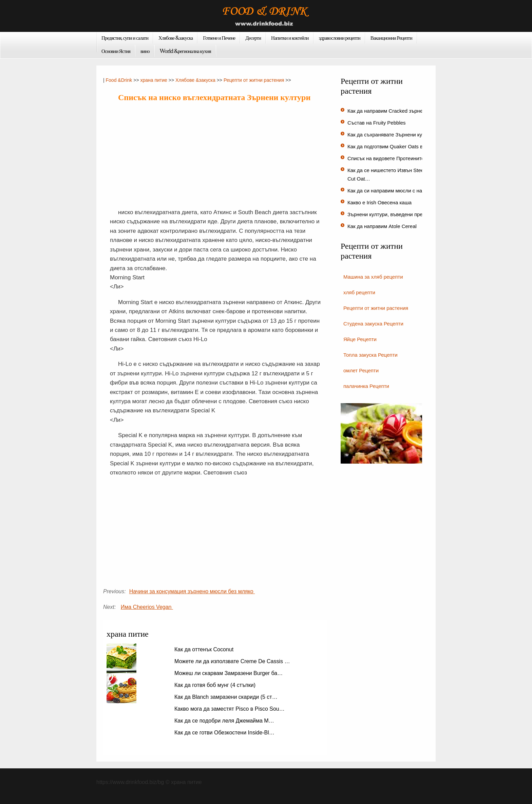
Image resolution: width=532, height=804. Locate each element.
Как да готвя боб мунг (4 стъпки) (216, 685)
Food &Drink (119, 80)
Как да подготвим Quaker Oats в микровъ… (398, 146)
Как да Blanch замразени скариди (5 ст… (226, 697)
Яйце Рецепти (360, 339)
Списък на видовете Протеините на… (392, 158)
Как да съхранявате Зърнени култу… (391, 135)
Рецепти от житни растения (254, 80)
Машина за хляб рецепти (373, 277)
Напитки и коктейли (290, 38)
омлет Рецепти (361, 370)
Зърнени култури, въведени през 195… (394, 214)
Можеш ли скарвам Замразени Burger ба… (229, 673)
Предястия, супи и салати (125, 38)
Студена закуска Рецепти (373, 324)
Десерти (253, 38)
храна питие (154, 80)
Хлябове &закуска (176, 38)
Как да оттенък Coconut (205, 649)
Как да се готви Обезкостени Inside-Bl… (224, 733)
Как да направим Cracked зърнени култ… (396, 111)
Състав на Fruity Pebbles (377, 123)
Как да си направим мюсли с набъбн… (393, 191)
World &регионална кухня (185, 51)
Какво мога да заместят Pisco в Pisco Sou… (230, 709)
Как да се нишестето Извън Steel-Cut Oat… (387, 174)
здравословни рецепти (340, 38)
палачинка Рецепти (366, 386)
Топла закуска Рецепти (370, 355)
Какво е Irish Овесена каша (380, 202)
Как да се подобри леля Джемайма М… (224, 721)
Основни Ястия (116, 51)
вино (145, 51)
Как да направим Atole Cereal (383, 226)
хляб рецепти (359, 292)
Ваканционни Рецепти (391, 38)
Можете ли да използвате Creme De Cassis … (232, 661)
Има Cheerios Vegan (147, 607)
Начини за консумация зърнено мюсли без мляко (192, 591)
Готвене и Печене (219, 38)
